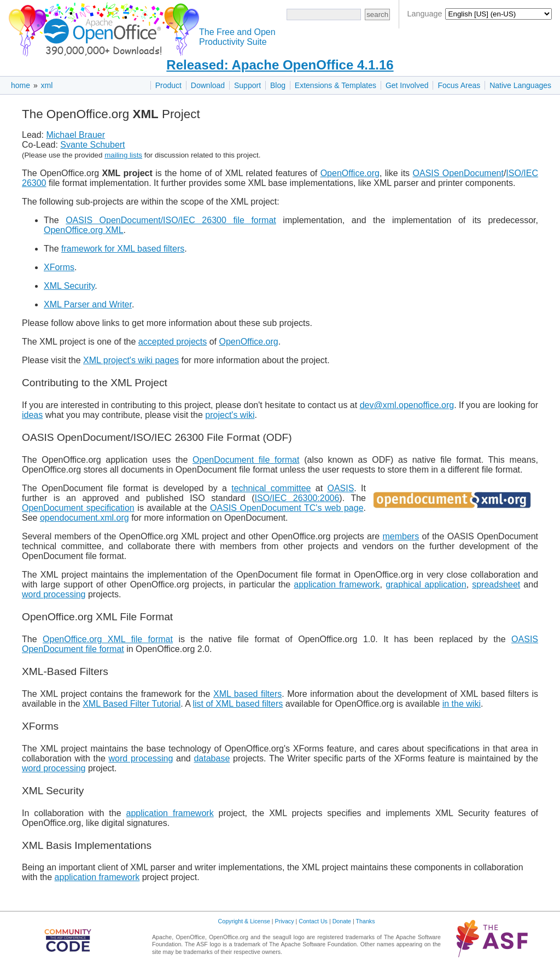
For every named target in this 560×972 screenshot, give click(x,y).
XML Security (69, 286)
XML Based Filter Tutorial (132, 704)
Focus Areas (459, 85)
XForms (59, 267)
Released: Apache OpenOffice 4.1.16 (280, 65)
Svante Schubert (92, 145)
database (212, 758)
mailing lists (123, 155)
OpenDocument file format (246, 460)
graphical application (426, 584)
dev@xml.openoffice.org (407, 405)
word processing (54, 594)
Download (208, 85)
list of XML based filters (238, 704)
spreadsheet (496, 584)
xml (47, 85)
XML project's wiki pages (131, 360)
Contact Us (313, 921)
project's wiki (230, 415)
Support (247, 85)
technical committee (271, 488)
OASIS (340, 488)
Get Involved (407, 85)
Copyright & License (244, 921)
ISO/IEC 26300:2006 (297, 498)
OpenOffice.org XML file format (108, 639)
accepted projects (173, 342)
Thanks (366, 921)
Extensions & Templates (336, 85)
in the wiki (462, 704)
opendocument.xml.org (84, 518)
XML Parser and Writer (88, 304)
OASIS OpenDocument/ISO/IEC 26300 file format (171, 220)
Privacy (285, 921)
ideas (32, 415)
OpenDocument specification (78, 508)
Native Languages (520, 85)
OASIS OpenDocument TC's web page (287, 508)
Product (168, 85)
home (21, 85)
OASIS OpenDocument (458, 173)
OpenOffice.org (350, 173)
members (401, 536)
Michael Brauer (75, 135)
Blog (278, 85)
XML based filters (247, 694)
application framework (337, 584)
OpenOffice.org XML (84, 230)
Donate (342, 921)
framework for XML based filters (123, 249)
